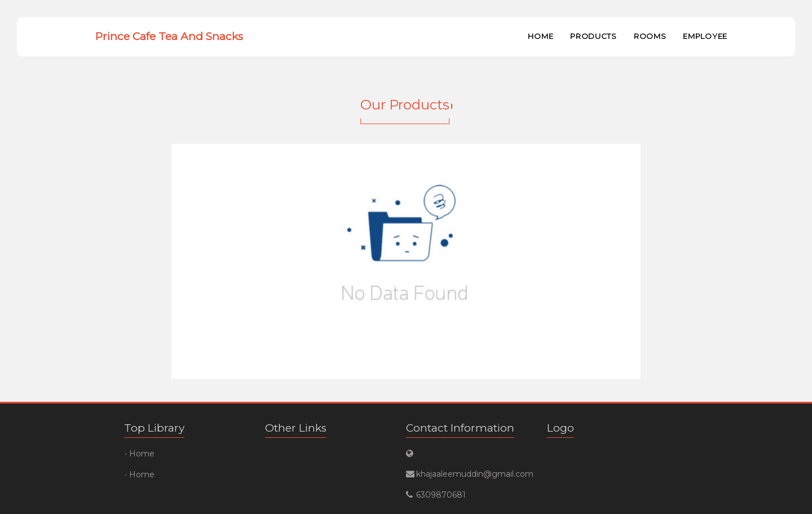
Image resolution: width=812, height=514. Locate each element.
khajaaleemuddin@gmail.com (468, 474)
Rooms (650, 36)
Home (540, 36)
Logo (561, 428)
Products (593, 36)
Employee (705, 36)
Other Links (296, 428)
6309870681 (441, 495)
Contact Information (460, 428)
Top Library (154, 428)
